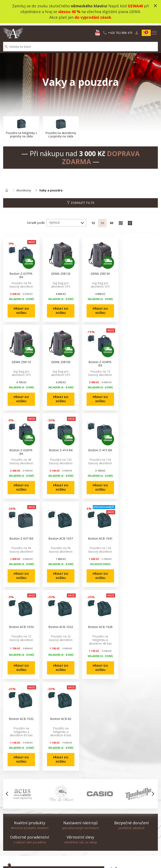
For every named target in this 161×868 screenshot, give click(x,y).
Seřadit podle (36, 221)
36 (102, 221)
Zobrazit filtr (80, 201)
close (155, 6)
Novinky (62, 832)
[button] (8, 707)
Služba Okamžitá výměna (128, 810)
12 (93, 221)
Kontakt (8, 832)
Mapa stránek (12, 837)
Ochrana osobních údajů (127, 805)
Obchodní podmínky (124, 800)
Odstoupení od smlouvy (19, 845)
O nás (114, 790)
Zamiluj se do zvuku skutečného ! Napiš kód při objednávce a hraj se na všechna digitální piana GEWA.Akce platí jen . (81, 12)
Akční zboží (64, 837)
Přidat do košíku (21, 309)
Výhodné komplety (69, 847)
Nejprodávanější (68, 842)
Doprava (116, 815)
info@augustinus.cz (33, 800)
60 (112, 221)
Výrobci (62, 852)
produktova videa (122, 795)
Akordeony (24, 189)
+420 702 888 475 (32, 795)
